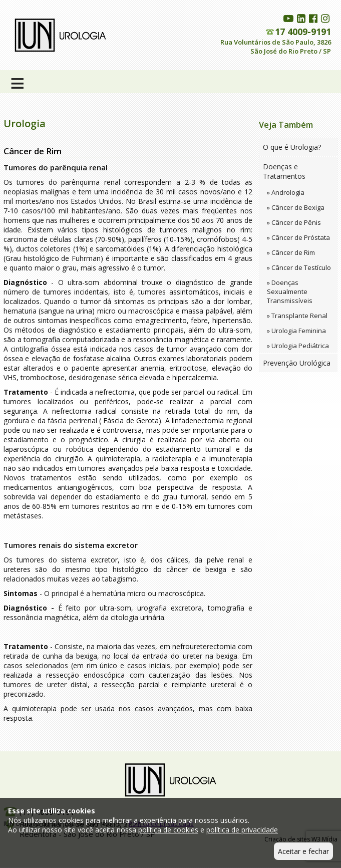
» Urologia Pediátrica (298, 346)
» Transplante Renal (297, 316)
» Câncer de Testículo (299, 267)
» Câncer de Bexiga (296, 207)
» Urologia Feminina (296, 331)
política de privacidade (242, 830)
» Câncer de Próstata (298, 237)
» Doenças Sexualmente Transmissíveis (290, 292)
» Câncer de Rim (291, 252)
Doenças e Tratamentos (284, 171)
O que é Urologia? (292, 147)
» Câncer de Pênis (294, 222)
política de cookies (168, 830)
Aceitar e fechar (303, 851)
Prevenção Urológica (297, 363)
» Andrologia (286, 192)
